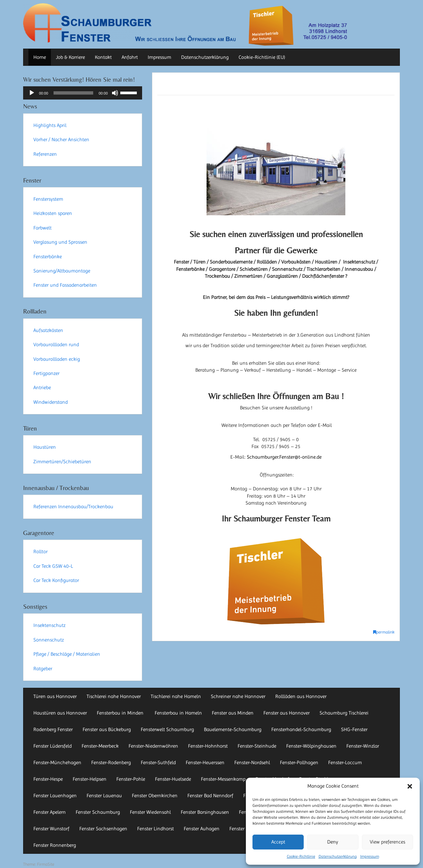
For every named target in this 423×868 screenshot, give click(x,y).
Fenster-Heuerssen (205, 763)
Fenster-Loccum (345, 763)
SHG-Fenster (354, 729)
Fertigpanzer (46, 373)
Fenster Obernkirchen (155, 796)
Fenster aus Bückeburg (107, 729)
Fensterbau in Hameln (178, 713)
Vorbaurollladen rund (56, 345)
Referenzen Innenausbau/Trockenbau (73, 507)
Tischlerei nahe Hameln (176, 696)
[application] (83, 93)
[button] (410, 786)
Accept (278, 842)
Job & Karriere (70, 57)
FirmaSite (46, 864)
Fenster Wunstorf (51, 829)
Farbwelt (42, 228)
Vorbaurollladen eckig (57, 359)
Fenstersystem (48, 199)
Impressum (370, 856)
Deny (333, 842)
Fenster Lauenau (104, 796)
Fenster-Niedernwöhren (153, 746)
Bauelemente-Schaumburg (233, 729)
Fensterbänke (48, 257)
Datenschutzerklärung (338, 856)
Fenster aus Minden (233, 713)
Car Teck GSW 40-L (53, 566)
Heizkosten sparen (53, 213)
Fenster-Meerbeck (100, 746)
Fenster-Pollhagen (299, 763)
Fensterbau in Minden (121, 713)
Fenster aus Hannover (287, 713)
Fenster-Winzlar (363, 746)
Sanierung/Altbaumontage (62, 271)
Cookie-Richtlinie (301, 856)
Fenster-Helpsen (90, 779)
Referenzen (45, 154)
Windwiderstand (51, 402)
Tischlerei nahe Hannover (114, 696)
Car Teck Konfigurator (56, 580)
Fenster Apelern (50, 812)
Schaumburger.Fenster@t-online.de (284, 457)
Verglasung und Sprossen (60, 242)
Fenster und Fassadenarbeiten (65, 285)
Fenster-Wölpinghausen (311, 746)
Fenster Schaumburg (98, 812)
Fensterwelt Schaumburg (167, 729)
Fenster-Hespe (48, 779)
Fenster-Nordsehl (252, 763)
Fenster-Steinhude (257, 746)
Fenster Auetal (244, 829)
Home (40, 57)
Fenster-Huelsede (173, 779)
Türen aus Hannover (55, 696)
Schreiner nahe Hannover (238, 696)
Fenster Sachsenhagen (103, 829)
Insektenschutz (49, 625)
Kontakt (103, 57)
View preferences (387, 842)
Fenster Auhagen (202, 829)
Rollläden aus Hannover (301, 696)
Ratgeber (43, 669)
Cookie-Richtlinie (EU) (262, 57)
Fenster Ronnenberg (55, 845)
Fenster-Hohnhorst (208, 746)
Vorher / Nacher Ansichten (61, 140)
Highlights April (50, 125)
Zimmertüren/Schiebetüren (62, 462)
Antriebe (42, 388)
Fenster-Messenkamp (223, 779)
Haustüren (45, 447)
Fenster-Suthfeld (158, 763)
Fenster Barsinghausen (205, 812)
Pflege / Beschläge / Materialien (67, 654)
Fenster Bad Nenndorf (210, 796)
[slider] (74, 93)
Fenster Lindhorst (155, 829)
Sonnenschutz (49, 640)
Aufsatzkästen (48, 330)
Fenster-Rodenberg (111, 763)
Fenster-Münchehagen (57, 763)
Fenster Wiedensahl (150, 812)
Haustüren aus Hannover (60, 713)
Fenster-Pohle (131, 779)
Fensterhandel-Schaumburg (301, 729)
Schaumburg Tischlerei (344, 713)
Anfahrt (130, 57)
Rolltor (40, 552)
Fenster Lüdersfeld (53, 746)
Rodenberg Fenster (53, 729)
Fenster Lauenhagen (55, 796)
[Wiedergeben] (32, 93)
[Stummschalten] (115, 93)
